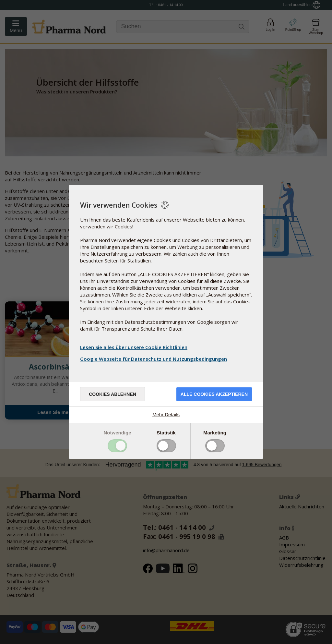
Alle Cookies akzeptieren (214, 394)
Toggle (117, 446)
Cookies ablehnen (113, 394)
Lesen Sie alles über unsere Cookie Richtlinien (134, 347)
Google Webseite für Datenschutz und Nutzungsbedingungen (154, 359)
